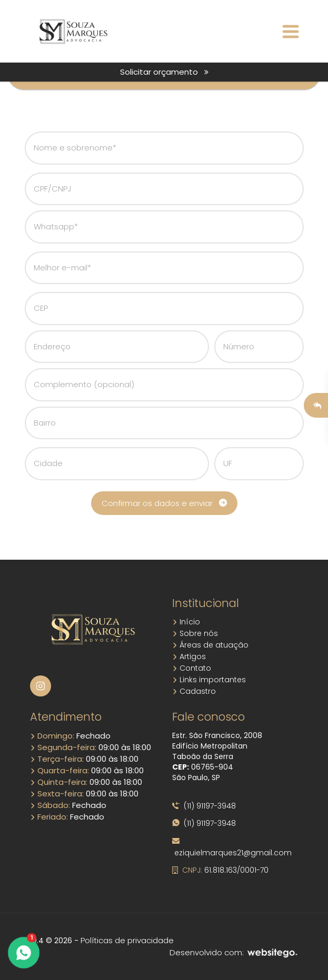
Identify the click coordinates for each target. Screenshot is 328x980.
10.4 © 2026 (51, 941)
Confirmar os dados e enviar (164, 503)
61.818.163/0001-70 (220, 870)
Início (186, 622)
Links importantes (209, 680)
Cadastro (194, 691)
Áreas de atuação (210, 645)
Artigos (189, 656)
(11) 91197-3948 (204, 806)
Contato (192, 668)
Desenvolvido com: (234, 952)
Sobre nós (195, 633)
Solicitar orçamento (164, 72)
